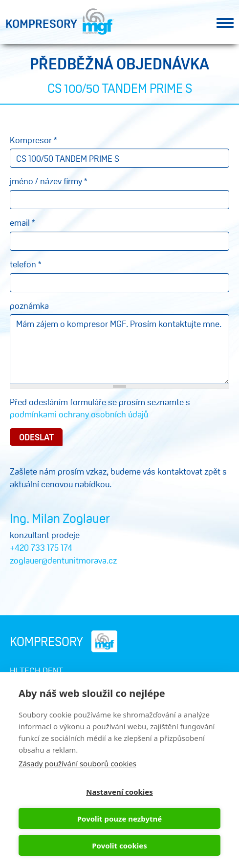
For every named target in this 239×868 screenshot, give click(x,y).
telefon (25, 264)
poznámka (29, 305)
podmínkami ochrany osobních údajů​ (79, 414)
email (22, 222)
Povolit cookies (119, 846)
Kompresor (33, 140)
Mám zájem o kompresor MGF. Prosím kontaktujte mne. (119, 349)
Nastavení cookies (119, 792)
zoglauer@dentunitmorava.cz (63, 560)
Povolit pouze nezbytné (119, 819)
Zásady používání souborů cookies (77, 763)
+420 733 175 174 (41, 547)
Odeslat (36, 437)
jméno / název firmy (48, 181)
